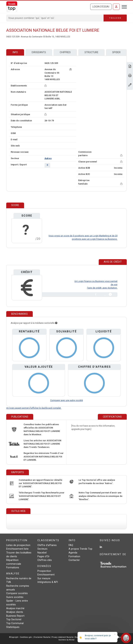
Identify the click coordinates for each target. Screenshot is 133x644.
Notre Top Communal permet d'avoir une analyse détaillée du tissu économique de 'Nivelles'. (101, 496)
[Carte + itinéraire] (70, 69)
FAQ (71, 545)
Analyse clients (15, 612)
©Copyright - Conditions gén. (21, 637)
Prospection (44, 571)
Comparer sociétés (17, 593)
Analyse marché (15, 608)
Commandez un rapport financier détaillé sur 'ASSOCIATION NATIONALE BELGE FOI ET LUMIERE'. (41, 483)
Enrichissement (46, 575)
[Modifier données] (130, 85)
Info (15, 52)
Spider (116, 52)
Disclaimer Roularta (42, 637)
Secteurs (42, 549)
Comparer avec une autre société (67, 400)
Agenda (73, 553)
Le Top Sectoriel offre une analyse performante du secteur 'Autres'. (97, 482)
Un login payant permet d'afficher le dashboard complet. (34, 408)
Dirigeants (39, 52)
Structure (91, 52)
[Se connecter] (116, 7)
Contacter (74, 560)
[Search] (55, 18)
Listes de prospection (18, 545)
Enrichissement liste (17, 549)
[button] (47, 165)
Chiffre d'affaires (47, 545)
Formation (74, 556)
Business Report (15, 616)
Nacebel (42, 553)
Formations (13, 568)
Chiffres (65, 52)
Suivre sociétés (15, 597)
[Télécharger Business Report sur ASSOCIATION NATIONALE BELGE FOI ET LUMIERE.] (130, 67)
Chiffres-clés (45, 560)
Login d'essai (101, 7)
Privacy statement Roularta (62, 637)
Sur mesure (44, 578)
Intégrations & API (48, 582)
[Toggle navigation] (123, 6)
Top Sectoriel (14, 620)
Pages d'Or (43, 556)
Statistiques (13, 627)
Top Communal (15, 623)
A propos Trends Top (80, 549)
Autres (48, 158)
